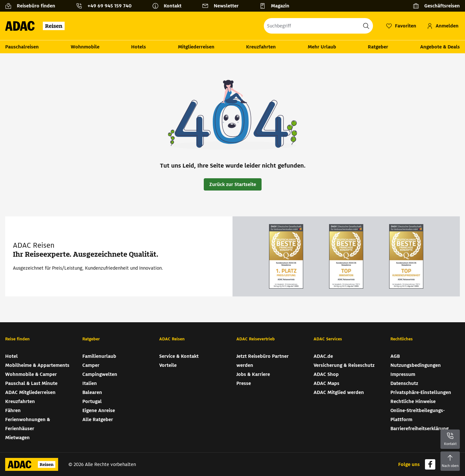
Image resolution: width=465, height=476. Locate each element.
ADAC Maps (326, 383)
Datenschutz (404, 383)
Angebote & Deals (440, 47)
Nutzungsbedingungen (416, 365)
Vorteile (168, 365)
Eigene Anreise (99, 410)
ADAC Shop (326, 374)
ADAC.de (323, 356)
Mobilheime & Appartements (37, 365)
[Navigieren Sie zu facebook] (430, 464)
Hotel (11, 356)
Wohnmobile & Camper (31, 374)
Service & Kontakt (179, 356)
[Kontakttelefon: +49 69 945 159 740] (106, 6)
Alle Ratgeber (98, 419)
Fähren (13, 410)
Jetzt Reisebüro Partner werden (263, 361)
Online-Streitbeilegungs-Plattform (418, 415)
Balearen (92, 392)
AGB (395, 356)
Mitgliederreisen (196, 47)
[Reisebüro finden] (33, 6)
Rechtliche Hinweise (413, 401)
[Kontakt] (169, 6)
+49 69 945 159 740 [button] (109, 6)
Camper (91, 365)
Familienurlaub (99, 356)
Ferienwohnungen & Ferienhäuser (28, 424)
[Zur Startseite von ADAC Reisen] (37, 26)
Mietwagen (17, 438)
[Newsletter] (223, 6)
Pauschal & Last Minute (31, 383)
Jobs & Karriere (253, 374)
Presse (244, 383)
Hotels (139, 47)
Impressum (403, 374)
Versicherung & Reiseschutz (344, 365)
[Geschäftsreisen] (436, 6)
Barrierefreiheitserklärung (419, 429)
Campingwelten (100, 374)
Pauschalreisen (22, 47)
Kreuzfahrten (261, 47)
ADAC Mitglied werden (339, 392)
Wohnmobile (85, 47)
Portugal (92, 401)
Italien (90, 383)
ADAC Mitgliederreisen (30, 392)
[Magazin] (277, 6)
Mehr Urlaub (322, 47)
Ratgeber (378, 47)
